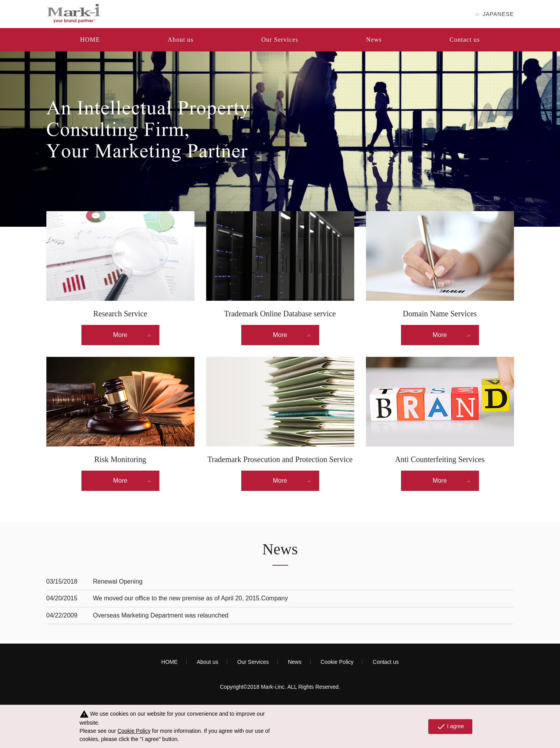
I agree (450, 727)
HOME (90, 40)
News (374, 40)
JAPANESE (498, 14)
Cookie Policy (337, 662)
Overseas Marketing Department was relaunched (161, 615)
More (120, 335)
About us (180, 40)
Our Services (280, 40)
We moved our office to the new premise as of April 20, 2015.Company (191, 598)
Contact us (465, 40)
